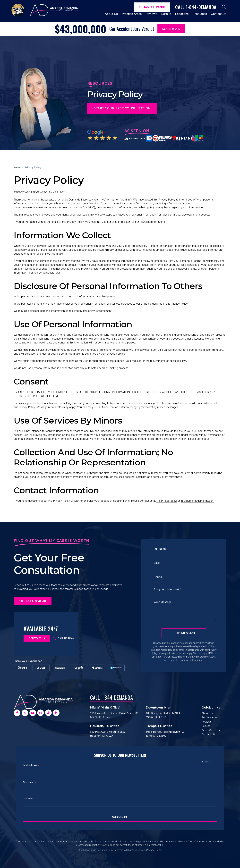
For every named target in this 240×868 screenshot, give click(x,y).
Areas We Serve (211, 730)
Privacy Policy (27, 407)
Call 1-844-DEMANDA (111, 697)
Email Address (31, 765)
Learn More (171, 29)
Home (17, 167)
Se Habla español (152, 7)
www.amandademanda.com (35, 207)
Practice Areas (132, 14)
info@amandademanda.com (197, 501)
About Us (111, 14)
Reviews (151, 14)
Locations (182, 14)
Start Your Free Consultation (122, 108)
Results (166, 14)
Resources (200, 14)
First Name (29, 782)
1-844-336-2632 (167, 501)
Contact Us (219, 14)
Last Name (28, 798)
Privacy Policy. (154, 850)
